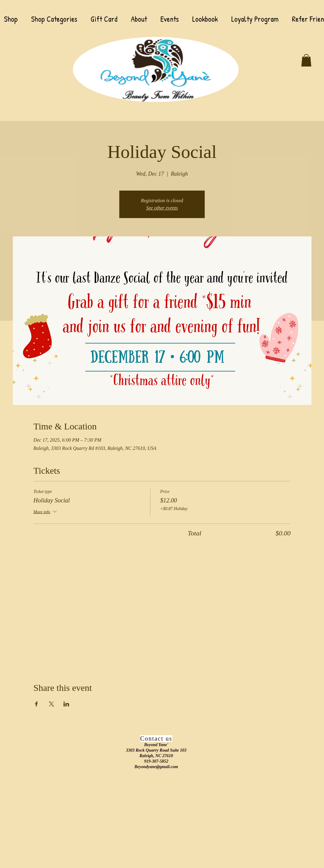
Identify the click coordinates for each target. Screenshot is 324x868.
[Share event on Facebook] (36, 704)
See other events (162, 208)
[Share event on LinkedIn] (66, 704)
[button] (306, 60)
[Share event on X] (51, 704)
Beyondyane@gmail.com (156, 767)
